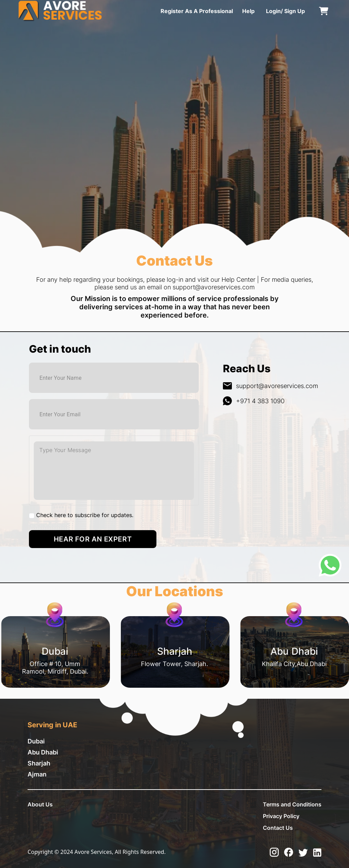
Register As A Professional (197, 11)
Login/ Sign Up (285, 11)
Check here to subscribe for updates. (85, 515)
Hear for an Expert (93, 539)
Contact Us (278, 828)
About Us (40, 804)
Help (248, 11)
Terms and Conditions (292, 804)
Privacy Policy (281, 816)
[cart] (324, 11)
